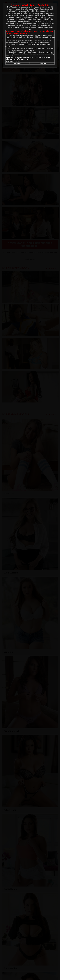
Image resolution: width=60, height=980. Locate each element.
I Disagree (42, 63)
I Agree (17, 63)
